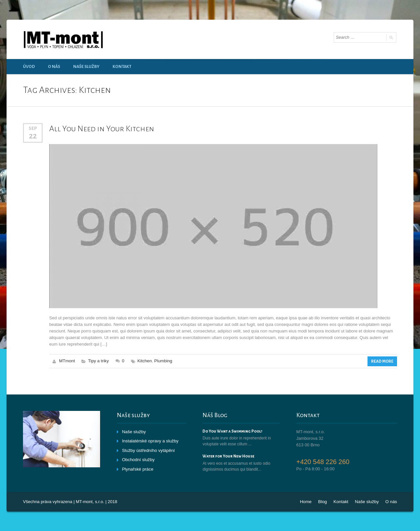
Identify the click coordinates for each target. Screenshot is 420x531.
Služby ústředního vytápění (148, 450)
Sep (33, 128)
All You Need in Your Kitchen (100, 129)
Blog (324, 501)
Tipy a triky (98, 361)
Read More (383, 361)
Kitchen (144, 361)
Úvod (29, 67)
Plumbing (162, 361)
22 (33, 136)
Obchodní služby (138, 459)
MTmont (67, 361)
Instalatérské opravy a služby (150, 441)
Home (308, 501)
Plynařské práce (137, 468)
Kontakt (122, 67)
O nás (54, 67)
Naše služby (86, 67)
